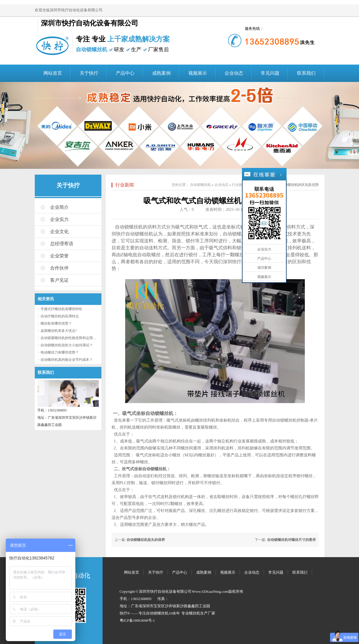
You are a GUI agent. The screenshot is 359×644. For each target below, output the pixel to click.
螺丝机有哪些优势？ (56, 323)
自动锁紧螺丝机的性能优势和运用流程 (70, 338)
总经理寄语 (62, 244)
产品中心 (125, 73)
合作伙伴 (59, 268)
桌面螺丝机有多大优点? (59, 331)
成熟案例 (161, 73)
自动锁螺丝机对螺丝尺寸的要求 (291, 540)
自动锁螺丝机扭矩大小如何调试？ (67, 345)
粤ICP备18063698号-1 (137, 620)
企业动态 (234, 73)
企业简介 (59, 207)
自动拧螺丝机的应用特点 (60, 316)
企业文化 (59, 232)
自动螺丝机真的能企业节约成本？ (67, 360)
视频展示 (198, 73)
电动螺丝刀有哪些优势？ (60, 352)
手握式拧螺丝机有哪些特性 (61, 309)
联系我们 (306, 73)
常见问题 (270, 73)
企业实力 (59, 219)
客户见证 (59, 280)
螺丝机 (195, 613)
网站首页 (53, 73)
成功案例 (264, 268)
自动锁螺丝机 (201, 185)
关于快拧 (89, 73)
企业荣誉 (59, 256)
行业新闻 (125, 185)
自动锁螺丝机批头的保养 (146, 540)
